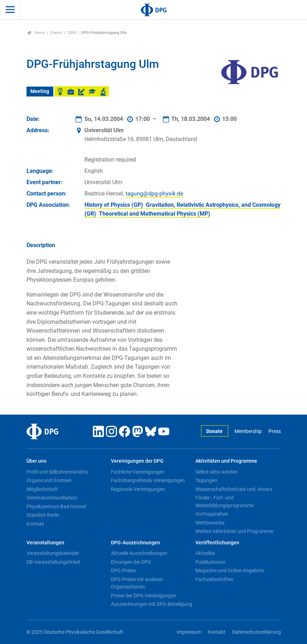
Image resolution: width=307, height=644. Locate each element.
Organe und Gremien (49, 480)
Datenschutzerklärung (256, 632)
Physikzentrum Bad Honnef (57, 507)
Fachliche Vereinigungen (138, 472)
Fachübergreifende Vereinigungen (148, 480)
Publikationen (210, 562)
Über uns (36, 461)
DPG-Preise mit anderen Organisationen (137, 583)
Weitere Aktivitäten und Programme (234, 531)
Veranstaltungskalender (53, 553)
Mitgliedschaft (42, 489)
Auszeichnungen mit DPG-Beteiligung (152, 604)
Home (36, 33)
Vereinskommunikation (52, 498)
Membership (248, 431)
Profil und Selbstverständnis (57, 472)
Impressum (189, 632)
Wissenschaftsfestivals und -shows (234, 489)
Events (56, 33)
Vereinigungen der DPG (137, 461)
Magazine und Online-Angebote (230, 570)
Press (275, 431)
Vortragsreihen (212, 514)
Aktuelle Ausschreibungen (139, 553)
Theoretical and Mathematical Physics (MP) (155, 214)
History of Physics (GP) (114, 205)
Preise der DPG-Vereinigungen (144, 596)
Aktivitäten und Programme (226, 461)
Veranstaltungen (45, 543)
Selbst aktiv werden (217, 472)
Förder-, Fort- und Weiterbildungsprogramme (225, 502)
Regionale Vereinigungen (138, 489)
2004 (72, 33)
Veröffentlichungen (217, 543)
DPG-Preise (123, 570)
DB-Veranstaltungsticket (53, 562)
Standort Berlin (43, 515)
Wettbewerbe (210, 523)
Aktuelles (205, 553)
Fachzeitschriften (214, 579)
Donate (214, 431)
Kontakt (35, 524)
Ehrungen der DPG (131, 562)
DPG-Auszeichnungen (135, 543)
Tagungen (206, 480)
